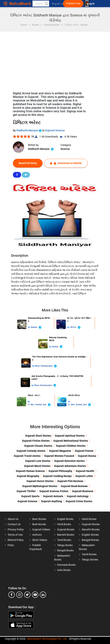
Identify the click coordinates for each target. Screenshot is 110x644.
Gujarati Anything (52, 501)
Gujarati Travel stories (27, 456)
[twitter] (27, 595)
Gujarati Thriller (26, 491)
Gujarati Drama (87, 456)
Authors (37, 535)
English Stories (90, 535)
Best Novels (39, 524)
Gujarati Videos (41, 529)
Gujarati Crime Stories (79, 501)
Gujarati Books (66, 529)
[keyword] (41, 4)
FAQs (11, 545)
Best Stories (39, 519)
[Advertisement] (55, 60)
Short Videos (40, 540)
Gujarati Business (83, 491)
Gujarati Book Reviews (74, 486)
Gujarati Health (85, 471)
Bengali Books (65, 550)
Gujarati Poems (84, 451)
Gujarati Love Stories (38, 461)
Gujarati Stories (91, 524)
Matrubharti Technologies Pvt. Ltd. (47, 639)
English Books (65, 519)
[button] (46, 4)
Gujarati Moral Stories (37, 466)
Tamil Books (64, 540)
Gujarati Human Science (30, 471)
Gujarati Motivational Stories (71, 441)
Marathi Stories (91, 529)
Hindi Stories (89, 519)
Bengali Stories (90, 540)
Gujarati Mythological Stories (40, 486)
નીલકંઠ (75, 327)
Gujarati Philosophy (60, 471)
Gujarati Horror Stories (40, 481)
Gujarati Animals (53, 496)
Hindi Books (64, 524)
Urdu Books (64, 570)
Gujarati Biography (28, 476)
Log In (91, 4)
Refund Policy (16, 540)
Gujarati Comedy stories (31, 451)
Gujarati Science (55, 130)
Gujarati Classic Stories (38, 446)
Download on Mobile (66, 163)
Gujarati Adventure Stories (70, 466)
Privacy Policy (16, 529)
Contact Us (14, 524)
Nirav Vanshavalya (46, 366)
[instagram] (19, 595)
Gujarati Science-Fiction (54, 491)
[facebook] (12, 595)
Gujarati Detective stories (69, 461)
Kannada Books (66, 565)
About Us (13, 519)
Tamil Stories (89, 554)
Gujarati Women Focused (59, 456)
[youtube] (35, 595)
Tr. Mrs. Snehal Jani (39, 405)
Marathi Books (66, 535)
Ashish (36, 327)
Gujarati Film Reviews (70, 481)
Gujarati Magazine (60, 451)
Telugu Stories (90, 560)
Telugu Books (65, 545)
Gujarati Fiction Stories (36, 441)
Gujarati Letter (84, 476)
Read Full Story (28, 163)
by (29, 327)
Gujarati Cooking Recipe (57, 476)
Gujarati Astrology (78, 496)
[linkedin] (43, 595)
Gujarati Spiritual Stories (70, 436)
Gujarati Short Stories (38, 436)
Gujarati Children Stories (71, 446)
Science (65, 149)
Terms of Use (15, 535)
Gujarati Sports (30, 496)
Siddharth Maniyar (29, 130)
